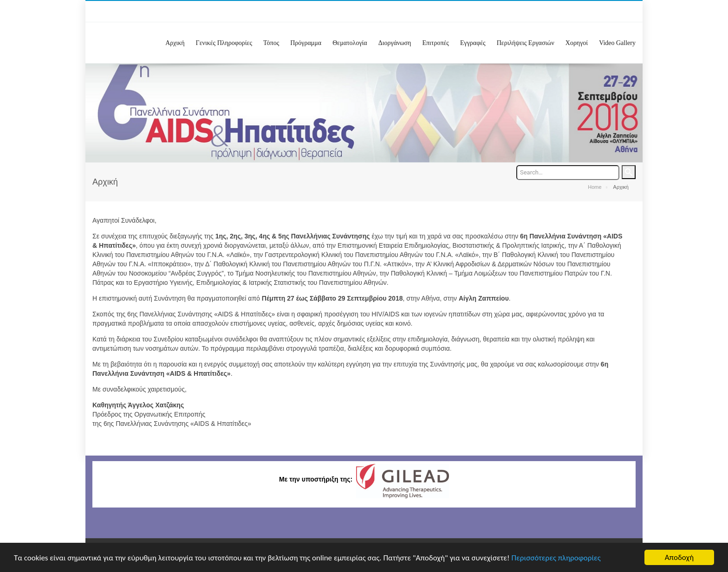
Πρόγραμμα (306, 43)
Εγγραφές (473, 43)
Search (629, 172)
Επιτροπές (435, 43)
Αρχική (175, 43)
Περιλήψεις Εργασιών (526, 43)
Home (595, 187)
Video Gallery (617, 43)
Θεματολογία (350, 43)
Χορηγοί (577, 43)
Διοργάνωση (395, 43)
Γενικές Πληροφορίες (224, 43)
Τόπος (271, 43)
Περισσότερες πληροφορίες (556, 558)
